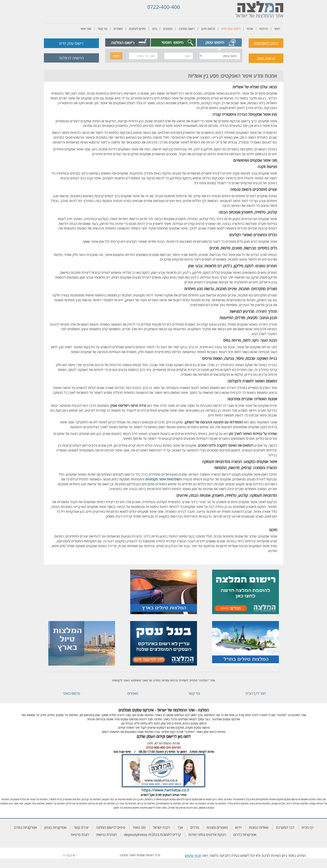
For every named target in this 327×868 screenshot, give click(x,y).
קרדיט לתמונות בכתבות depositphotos (152, 835)
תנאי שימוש (193, 856)
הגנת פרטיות (80, 835)
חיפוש (116, 56)
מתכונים (168, 29)
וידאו (238, 827)
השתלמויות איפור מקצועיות (164, 479)
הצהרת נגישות (106, 835)
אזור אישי (86, 29)
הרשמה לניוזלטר (71, 58)
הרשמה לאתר (266, 58)
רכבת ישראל (162, 827)
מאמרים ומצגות (217, 827)
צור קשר (102, 29)
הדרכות (264, 29)
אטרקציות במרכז (25, 827)
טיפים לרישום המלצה (111, 827)
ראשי (277, 29)
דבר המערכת (285, 827)
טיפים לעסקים (137, 29)
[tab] (219, 42)
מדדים (195, 827)
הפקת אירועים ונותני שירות (207, 835)
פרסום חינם (208, 29)
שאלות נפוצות (259, 827)
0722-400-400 (164, 7)
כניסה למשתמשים (266, 43)
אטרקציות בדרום (245, 835)
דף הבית (308, 827)
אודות (250, 29)
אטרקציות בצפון (55, 827)
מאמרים (118, 29)
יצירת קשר (81, 827)
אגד (180, 827)
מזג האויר (139, 827)
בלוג (154, 29)
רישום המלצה (187, 29)
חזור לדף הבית (256, 693)
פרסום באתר (71, 693)
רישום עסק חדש (231, 29)
